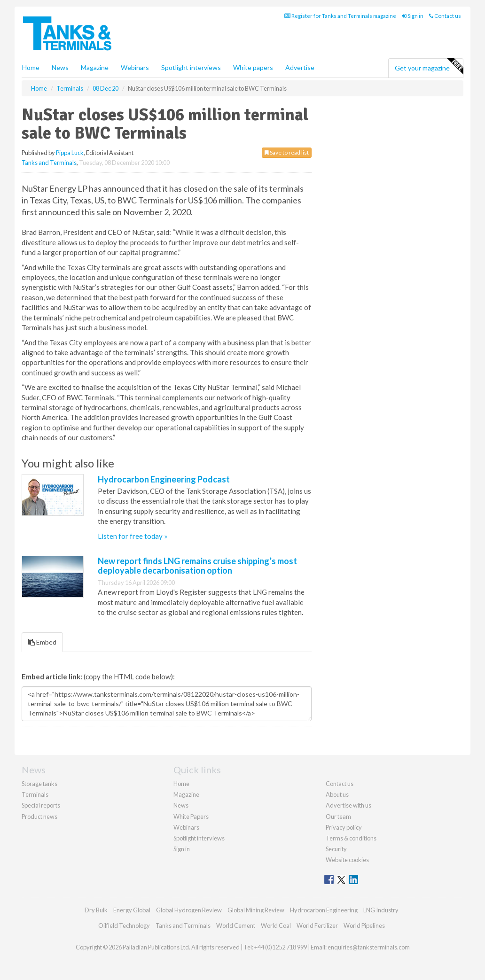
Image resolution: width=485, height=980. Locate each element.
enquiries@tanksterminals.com (369, 947)
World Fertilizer (317, 926)
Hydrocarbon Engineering (324, 910)
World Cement (236, 926)
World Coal (276, 926)
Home (31, 67)
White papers (253, 67)
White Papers (191, 817)
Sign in (413, 16)
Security (336, 849)
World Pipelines (364, 926)
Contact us (445, 16)
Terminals (35, 794)
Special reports (41, 805)
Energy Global (132, 910)
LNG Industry (381, 910)
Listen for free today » (133, 536)
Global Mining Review (256, 910)
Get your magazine (429, 67)
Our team (338, 817)
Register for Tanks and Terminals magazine (340, 16)
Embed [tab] (42, 642)
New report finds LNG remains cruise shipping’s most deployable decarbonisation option (197, 566)
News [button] (60, 67)
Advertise (300, 67)
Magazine (95, 67)
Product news (39, 817)
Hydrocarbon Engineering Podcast (164, 479)
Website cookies (347, 860)
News (181, 805)
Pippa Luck (70, 153)
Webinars (135, 67)
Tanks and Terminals (49, 163)
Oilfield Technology (124, 926)
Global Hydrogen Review (189, 910)
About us (337, 794)
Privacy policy (344, 827)
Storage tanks (39, 784)
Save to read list (287, 152)
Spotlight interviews (191, 67)
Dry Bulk (96, 910)
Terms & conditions (351, 838)
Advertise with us (348, 805)
